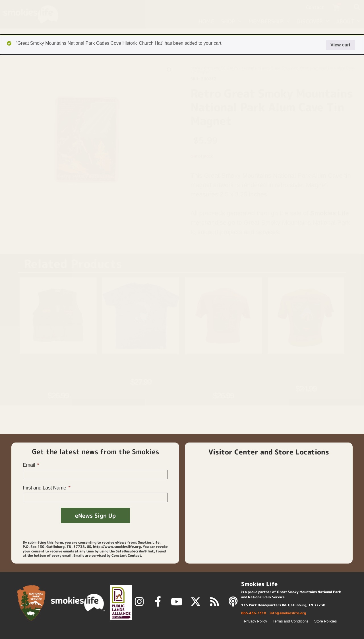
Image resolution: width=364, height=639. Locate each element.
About (348, 21)
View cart (340, 45)
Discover (313, 21)
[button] (357, 7)
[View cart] (340, 7)
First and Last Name (45, 488)
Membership (269, 21)
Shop (231, 21)
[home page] (36, 14)
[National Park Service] (31, 603)
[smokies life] (78, 603)
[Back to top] (294, 624)
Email (29, 465)
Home (206, 21)
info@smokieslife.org (288, 613)
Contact (315, 7)
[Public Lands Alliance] (121, 603)
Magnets (249, 68)
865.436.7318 (254, 613)
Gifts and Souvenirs (221, 68)
